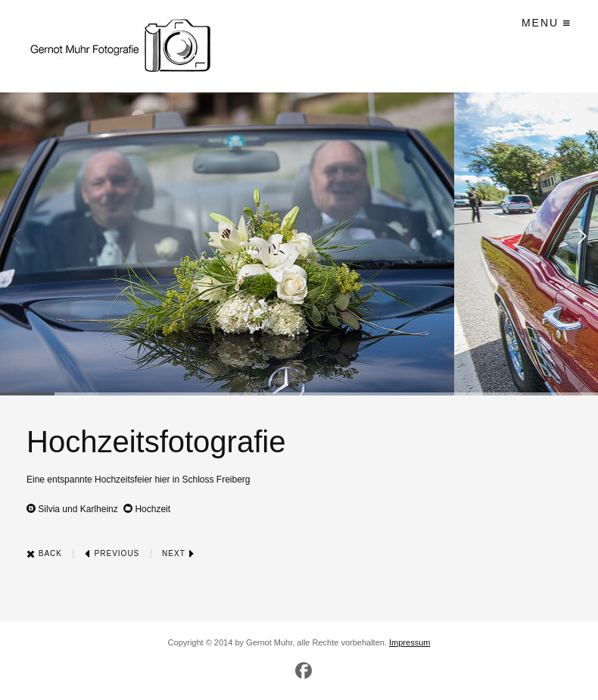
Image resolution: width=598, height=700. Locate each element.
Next (178, 553)
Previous (112, 553)
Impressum (410, 642)
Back (44, 553)
